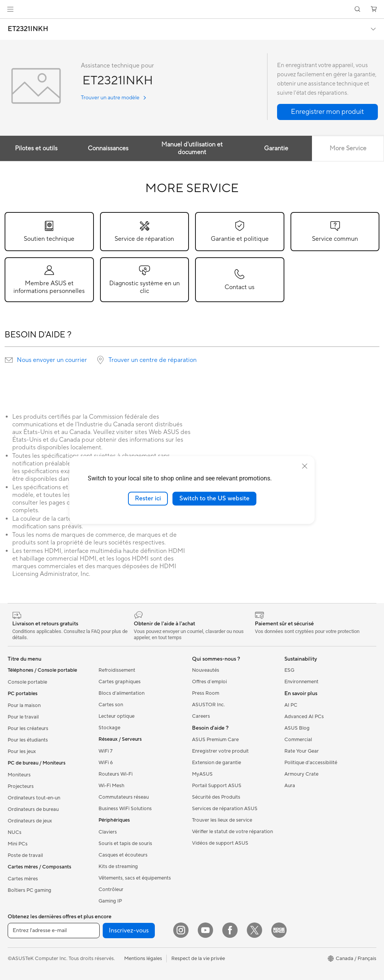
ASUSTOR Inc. (208, 705)
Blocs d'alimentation (121, 693)
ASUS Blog (297, 728)
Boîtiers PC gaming (30, 890)
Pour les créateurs (28, 728)
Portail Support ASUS (217, 786)
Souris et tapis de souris (125, 844)
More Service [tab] (348, 148)
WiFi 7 (106, 751)
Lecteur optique (117, 716)
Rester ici (148, 498)
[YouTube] (205, 930)
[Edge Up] (279, 930)
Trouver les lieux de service (222, 820)
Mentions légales (143, 959)
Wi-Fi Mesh (112, 786)
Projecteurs (21, 786)
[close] (305, 466)
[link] (192, 9)
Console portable (27, 682)
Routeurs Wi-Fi (116, 774)
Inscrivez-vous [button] (129, 931)
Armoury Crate (301, 774)
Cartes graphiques (120, 682)
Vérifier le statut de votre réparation (232, 832)
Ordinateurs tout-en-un (34, 798)
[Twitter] (254, 930)
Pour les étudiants (28, 740)
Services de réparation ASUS (225, 809)
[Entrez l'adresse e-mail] (54, 931)
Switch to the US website (214, 498)
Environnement (301, 682)
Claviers (108, 832)
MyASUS (202, 774)
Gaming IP (110, 901)
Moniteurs (19, 775)
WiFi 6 (106, 763)
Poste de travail (25, 855)
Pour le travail (23, 717)
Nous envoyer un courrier (52, 360)
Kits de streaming (118, 867)
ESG (289, 670)
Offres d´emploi (209, 682)
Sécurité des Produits (216, 797)
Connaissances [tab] (108, 148)
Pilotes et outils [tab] (36, 148)
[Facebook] (230, 930)
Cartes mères (23, 879)
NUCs (15, 832)
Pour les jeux (22, 751)
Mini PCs (18, 844)
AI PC (291, 705)
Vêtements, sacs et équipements (135, 878)
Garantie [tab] (276, 148)
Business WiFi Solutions (125, 809)
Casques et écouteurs (123, 855)
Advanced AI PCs (304, 717)
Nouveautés (206, 670)
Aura (290, 786)
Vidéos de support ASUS (220, 843)
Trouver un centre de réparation (153, 360)
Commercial (298, 740)
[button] (10, 9)
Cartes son (111, 705)
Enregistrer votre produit (220, 751)
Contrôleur (111, 890)
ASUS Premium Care (215, 740)
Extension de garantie (217, 763)
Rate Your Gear (302, 751)
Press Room (206, 693)
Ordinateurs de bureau (33, 809)
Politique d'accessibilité (311, 763)
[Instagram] (181, 930)
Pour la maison (24, 705)
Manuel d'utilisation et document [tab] (192, 148)
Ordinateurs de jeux (30, 821)
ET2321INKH (28, 29)
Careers (201, 716)
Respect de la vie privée (198, 959)
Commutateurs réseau (124, 797)
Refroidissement (117, 670)
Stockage (109, 728)
